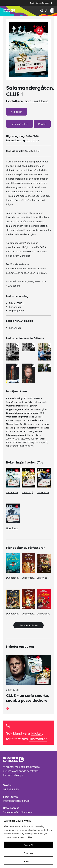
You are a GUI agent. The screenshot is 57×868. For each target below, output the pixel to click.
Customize (28, 853)
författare (14, 739)
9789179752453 (13, 439)
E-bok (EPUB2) (17, 303)
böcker (36, 733)
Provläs (42, 124)
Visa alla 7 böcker (28, 625)
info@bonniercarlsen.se (16, 801)
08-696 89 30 (11, 789)
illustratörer (38, 739)
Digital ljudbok (17, 311)
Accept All (29, 845)
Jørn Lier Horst (36, 101)
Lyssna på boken (20, 124)
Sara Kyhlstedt (33, 151)
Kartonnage (15, 307)
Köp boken (17, 112)
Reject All (29, 861)
